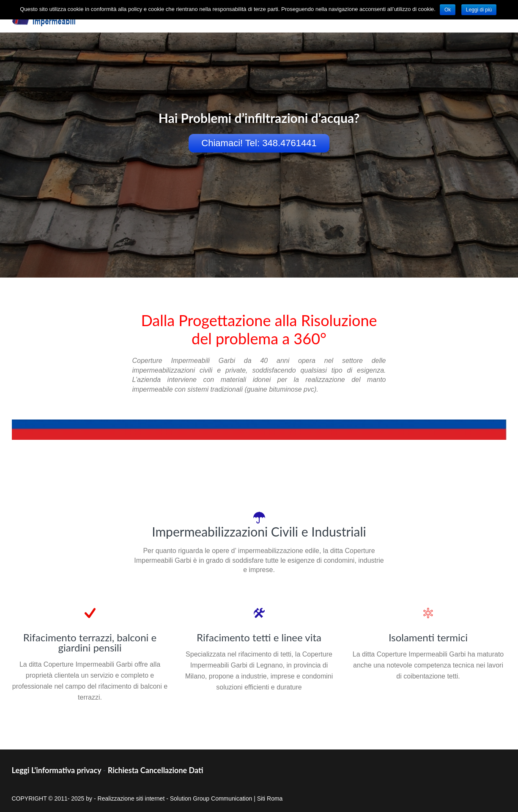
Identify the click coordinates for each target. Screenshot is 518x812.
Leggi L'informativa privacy (57, 770)
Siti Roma (270, 798)
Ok (448, 10)
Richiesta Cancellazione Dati (156, 770)
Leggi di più (479, 10)
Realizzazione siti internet (131, 798)
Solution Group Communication (211, 798)
